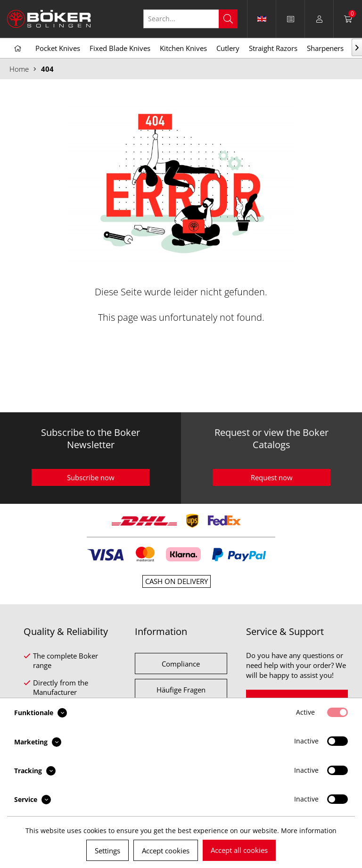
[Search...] (190, 19)
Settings (107, 851)
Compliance (181, 664)
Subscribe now (91, 477)
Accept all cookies (239, 850)
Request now (272, 477)
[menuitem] (291, 19)
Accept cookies (166, 851)
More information (309, 830)
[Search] (228, 19)
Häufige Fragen (181, 690)
